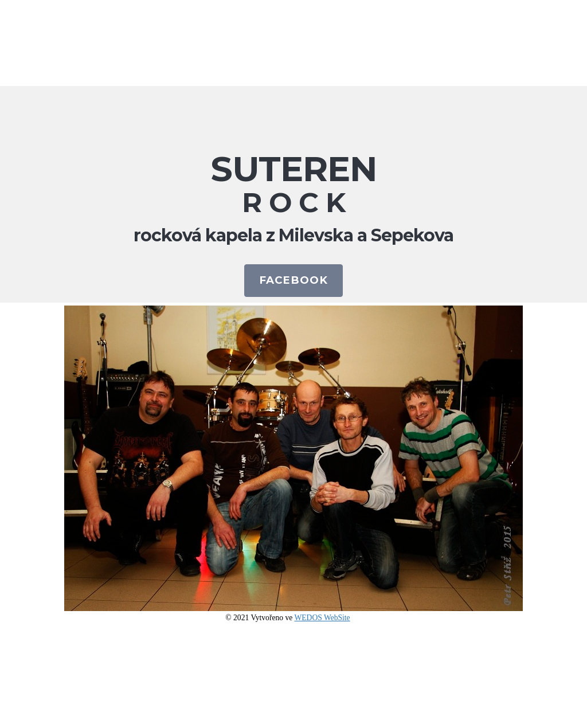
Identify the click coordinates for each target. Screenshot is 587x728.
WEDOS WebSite (322, 618)
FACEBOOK (293, 280)
